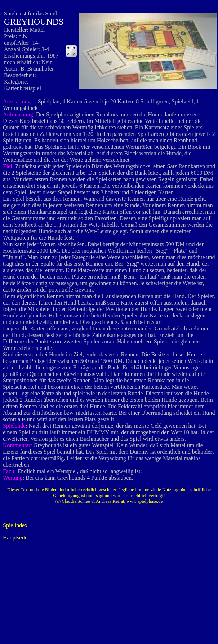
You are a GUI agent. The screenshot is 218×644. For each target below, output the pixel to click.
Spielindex (15, 525)
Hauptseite (15, 538)
